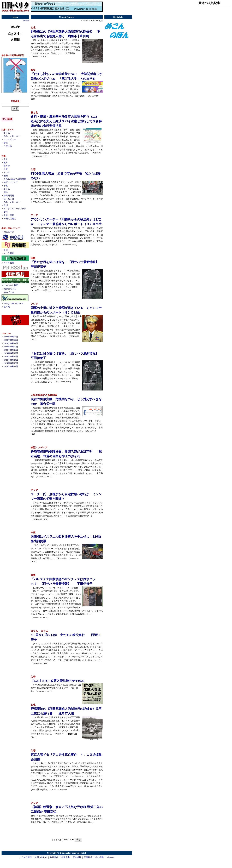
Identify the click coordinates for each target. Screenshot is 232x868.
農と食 (7, 166)
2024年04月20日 (11, 347)
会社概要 (99, 857)
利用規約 (54, 857)
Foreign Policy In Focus (14, 303)
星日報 (7, 307)
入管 (6, 169)
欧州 (6, 205)
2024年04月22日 (11, 340)
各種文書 (66, 857)
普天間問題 (9, 196)
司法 (6, 250)
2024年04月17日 (11, 353)
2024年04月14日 (11, 360)
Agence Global (10, 289)
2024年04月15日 (11, 356)
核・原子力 (9, 199)
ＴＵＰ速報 (9, 263)
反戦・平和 (9, 215)
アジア (7, 172)
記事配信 (88, 857)
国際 (6, 176)
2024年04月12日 (11, 366)
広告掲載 (77, 857)
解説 (6, 143)
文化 (6, 159)
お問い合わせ (41, 857)
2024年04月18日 (11, 350)
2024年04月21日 (11, 343)
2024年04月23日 (11, 337)
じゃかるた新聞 (11, 285)
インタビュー (10, 139)
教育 (6, 163)
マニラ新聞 (9, 253)
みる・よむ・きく (12, 136)
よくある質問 (25, 857)
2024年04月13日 (11, 363)
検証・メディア (11, 182)
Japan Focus (9, 292)
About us (110, 857)
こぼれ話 (8, 146)
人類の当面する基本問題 (15, 179)
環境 (6, 212)
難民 (6, 192)
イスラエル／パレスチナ (15, 209)
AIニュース (9, 232)
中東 (6, 186)
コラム (7, 133)
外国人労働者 (10, 219)
